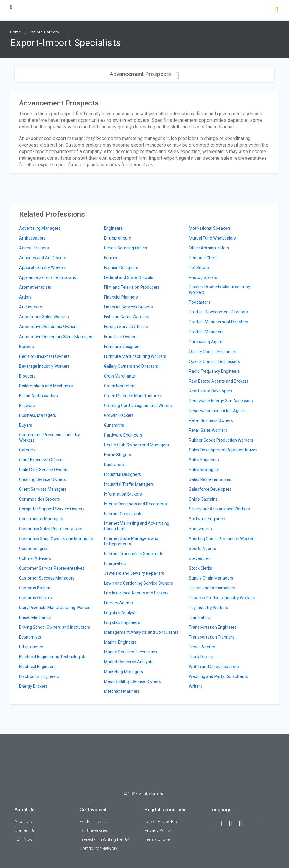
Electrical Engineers (37, 667)
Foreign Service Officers (126, 327)
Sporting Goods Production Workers (222, 539)
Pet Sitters (199, 268)
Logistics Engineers (122, 622)
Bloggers (27, 376)
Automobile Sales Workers (44, 317)
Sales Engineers (204, 460)
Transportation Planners (212, 637)
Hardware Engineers (123, 435)
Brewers (27, 406)
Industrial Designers (122, 474)
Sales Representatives (210, 479)
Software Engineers (208, 519)
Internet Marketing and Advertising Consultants (137, 526)
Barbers (27, 347)
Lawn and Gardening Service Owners (138, 583)
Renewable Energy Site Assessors (221, 401)
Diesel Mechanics (35, 617)
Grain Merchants (119, 376)
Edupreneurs (31, 647)
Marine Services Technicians (131, 652)
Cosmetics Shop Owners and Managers (56, 539)
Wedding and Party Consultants (218, 676)
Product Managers (206, 332)
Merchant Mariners (122, 691)
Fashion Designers (121, 268)
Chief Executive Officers (41, 460)
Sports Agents (202, 549)
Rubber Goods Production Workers (221, 440)
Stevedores (200, 558)
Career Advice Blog (162, 822)
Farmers (112, 258)
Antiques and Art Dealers (43, 258)
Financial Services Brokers (128, 307)
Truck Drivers (201, 657)
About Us (23, 822)
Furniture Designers (122, 347)
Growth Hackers (119, 415)
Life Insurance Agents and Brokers (136, 593)
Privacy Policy (158, 830)
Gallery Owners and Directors (131, 366)
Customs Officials (35, 598)
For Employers (93, 822)
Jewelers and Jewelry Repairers (134, 573)
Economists (30, 637)
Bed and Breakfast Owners (44, 356)
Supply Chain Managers (211, 578)
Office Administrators (209, 248)
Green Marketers (120, 386)
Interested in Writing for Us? (105, 839)
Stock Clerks (201, 568)
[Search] (277, 11)
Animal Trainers (34, 248)
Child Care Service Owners (44, 470)
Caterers (27, 450)
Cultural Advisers (35, 558)
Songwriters (200, 529)
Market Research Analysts (129, 662)
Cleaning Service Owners (42, 479)
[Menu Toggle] (11, 7)
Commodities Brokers (39, 499)
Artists (25, 297)
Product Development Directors (218, 312)
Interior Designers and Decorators (135, 504)
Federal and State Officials (129, 277)
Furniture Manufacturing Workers (135, 356)
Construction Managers (41, 519)
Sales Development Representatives (223, 450)
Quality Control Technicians (214, 361)
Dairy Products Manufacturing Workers (55, 608)
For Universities (94, 830)
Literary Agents (118, 603)
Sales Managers (204, 470)
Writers (196, 686)
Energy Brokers (33, 686)
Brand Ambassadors (38, 396)
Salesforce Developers (210, 489)
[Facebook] (214, 824)
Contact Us (25, 830)
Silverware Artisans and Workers (219, 509)
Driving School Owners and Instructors (55, 627)
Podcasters (200, 302)
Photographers (203, 277)
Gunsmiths (114, 425)
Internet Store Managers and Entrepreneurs (131, 541)
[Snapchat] (263, 824)
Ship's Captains (203, 499)
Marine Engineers (120, 642)
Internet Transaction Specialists (134, 554)
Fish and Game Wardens (127, 317)
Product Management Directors (219, 322)
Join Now (24, 839)
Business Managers (38, 415)
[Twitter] (233, 824)
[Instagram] (243, 824)
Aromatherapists (35, 287)
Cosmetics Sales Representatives (51, 529)
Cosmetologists (34, 549)
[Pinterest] (253, 824)
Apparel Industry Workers (43, 268)
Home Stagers (118, 455)
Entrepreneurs (118, 238)
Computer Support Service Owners (52, 509)
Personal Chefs (203, 258)
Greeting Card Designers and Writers (138, 406)
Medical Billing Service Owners (132, 681)
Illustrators (114, 465)
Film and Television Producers (132, 287)
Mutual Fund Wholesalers (212, 238)
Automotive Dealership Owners (48, 327)
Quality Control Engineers (213, 352)
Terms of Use (157, 839)
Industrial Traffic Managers (129, 484)
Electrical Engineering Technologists (53, 657)
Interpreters (115, 563)
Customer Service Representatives (52, 568)
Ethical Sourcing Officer (126, 248)
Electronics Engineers (39, 676)
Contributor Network (99, 848)
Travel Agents (202, 647)
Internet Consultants (123, 514)
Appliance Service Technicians (48, 277)
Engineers (113, 228)
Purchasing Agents (207, 342)
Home (16, 32)
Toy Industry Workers (209, 608)
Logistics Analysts (121, 613)
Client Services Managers (43, 489)
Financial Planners (121, 297)
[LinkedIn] (223, 824)
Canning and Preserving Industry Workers (49, 437)
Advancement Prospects (144, 74)
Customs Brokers (35, 588)
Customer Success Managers (47, 578)
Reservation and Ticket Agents (218, 411)
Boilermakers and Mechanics (46, 386)
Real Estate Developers (211, 391)
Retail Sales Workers (208, 430)
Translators (200, 617)
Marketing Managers (123, 672)
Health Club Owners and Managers (136, 445)
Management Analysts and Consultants (141, 632)
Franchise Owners (121, 337)
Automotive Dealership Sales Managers (56, 337)
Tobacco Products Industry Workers (222, 598)
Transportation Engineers (213, 627)
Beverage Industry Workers (44, 366)
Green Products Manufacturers (133, 396)
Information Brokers (123, 494)
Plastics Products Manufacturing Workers (220, 290)
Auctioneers (31, 307)
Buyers (26, 425)
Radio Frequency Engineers (214, 371)
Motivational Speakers (210, 228)
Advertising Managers (40, 228)
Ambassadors (32, 238)
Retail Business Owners (211, 420)
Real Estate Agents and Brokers (219, 381)
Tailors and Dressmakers (212, 588)
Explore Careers (44, 32)
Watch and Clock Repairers (214, 667)
